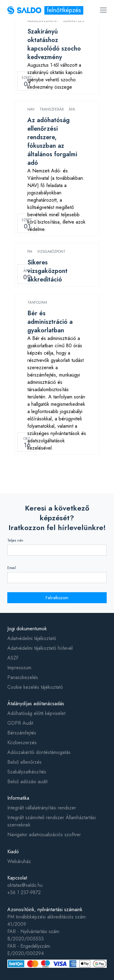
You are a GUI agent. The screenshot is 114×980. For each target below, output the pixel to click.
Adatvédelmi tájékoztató (32, 638)
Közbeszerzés (22, 743)
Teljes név (15, 540)
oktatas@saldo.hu (25, 885)
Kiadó (13, 852)
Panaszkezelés (23, 677)
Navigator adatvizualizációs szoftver (44, 835)
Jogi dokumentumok (27, 629)
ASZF (13, 658)
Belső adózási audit (27, 782)
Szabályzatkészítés (27, 772)
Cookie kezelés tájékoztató (35, 687)
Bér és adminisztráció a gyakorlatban (50, 322)
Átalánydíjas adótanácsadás (36, 704)
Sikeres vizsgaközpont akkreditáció (47, 271)
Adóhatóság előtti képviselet (36, 713)
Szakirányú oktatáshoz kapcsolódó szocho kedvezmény (54, 44)
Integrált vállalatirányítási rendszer (42, 808)
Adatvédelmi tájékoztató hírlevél (40, 648)
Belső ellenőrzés (24, 762)
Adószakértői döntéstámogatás (39, 752)
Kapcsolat (17, 878)
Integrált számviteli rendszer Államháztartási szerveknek (52, 821)
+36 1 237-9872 (24, 892)
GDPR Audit (20, 723)
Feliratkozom (57, 598)
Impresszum (19, 668)
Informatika (18, 798)
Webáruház (19, 861)
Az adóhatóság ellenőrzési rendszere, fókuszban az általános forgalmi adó (52, 142)
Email (12, 568)
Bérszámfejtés (22, 733)
